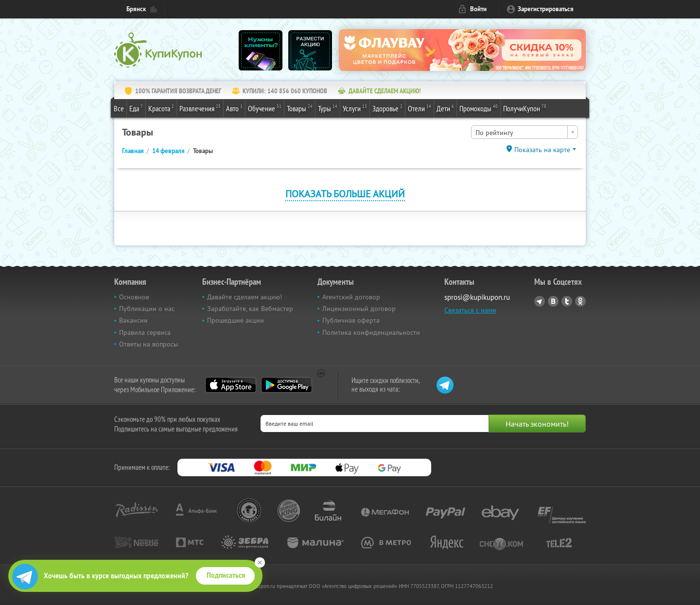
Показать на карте (542, 150)
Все (119, 108)
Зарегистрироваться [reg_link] (546, 9)
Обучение (265, 108)
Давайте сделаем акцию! (245, 297)
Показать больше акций (345, 194)
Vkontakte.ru (553, 301)
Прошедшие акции (236, 320)
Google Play (287, 385)
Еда (136, 108)
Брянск (136, 9)
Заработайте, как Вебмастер (250, 309)
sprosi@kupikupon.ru (477, 297)
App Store (231, 385)
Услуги (355, 108)
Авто (234, 108)
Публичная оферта (351, 320)
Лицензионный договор (359, 309)
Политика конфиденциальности (371, 332)
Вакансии (133, 320)
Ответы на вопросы (149, 344)
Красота (161, 108)
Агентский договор (351, 297)
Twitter (567, 301)
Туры (328, 108)
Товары (300, 108)
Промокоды (479, 108)
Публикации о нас (147, 309)
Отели (420, 108)
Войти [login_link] (478, 9)
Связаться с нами (470, 310)
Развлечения (200, 108)
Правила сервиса (145, 332)
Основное (134, 297)
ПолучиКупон (525, 108)
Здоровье (387, 108)
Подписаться (226, 575)
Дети (445, 108)
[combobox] (525, 132)
